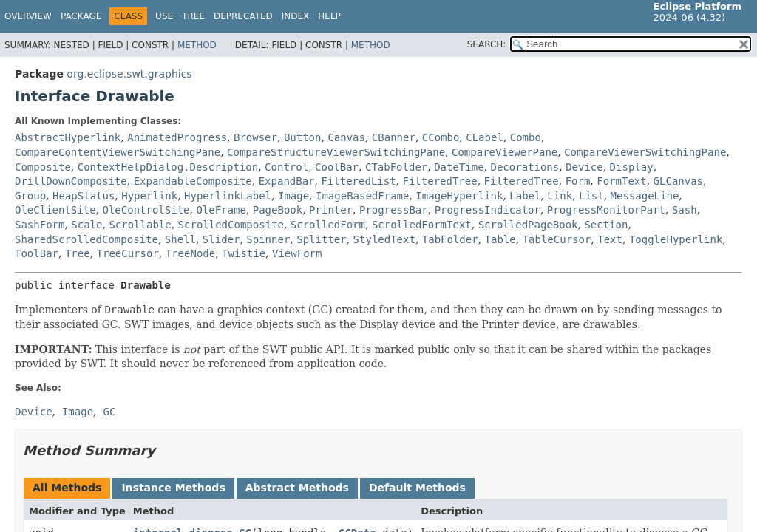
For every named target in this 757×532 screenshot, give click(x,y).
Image (293, 196)
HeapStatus (84, 196)
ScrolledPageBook (528, 225)
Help (329, 16)
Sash (685, 210)
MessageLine (645, 196)
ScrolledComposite (231, 225)
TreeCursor (128, 253)
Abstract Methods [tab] (297, 488)
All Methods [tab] (67, 488)
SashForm (40, 225)
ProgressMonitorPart (606, 210)
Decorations (525, 167)
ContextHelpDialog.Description (168, 167)
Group (30, 196)
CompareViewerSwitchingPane (645, 152)
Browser (255, 137)
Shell (180, 239)
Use (164, 16)
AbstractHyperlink (68, 137)
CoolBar (337, 167)
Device (584, 167)
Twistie (244, 253)
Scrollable (140, 225)
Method (197, 45)
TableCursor (557, 239)
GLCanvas (678, 181)
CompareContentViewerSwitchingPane (118, 152)
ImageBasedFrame (362, 196)
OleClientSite (55, 210)
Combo (526, 137)
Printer (331, 210)
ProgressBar (394, 210)
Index (296, 16)
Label (525, 196)
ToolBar (37, 253)
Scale (86, 225)
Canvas (346, 137)
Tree (193, 16)
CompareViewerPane (505, 152)
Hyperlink (149, 196)
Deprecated (243, 16)
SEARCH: (487, 44)
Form (578, 181)
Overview (28, 16)
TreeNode (190, 253)
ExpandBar (287, 181)
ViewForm (297, 253)
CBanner (394, 137)
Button (303, 137)
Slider (221, 239)
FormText (621, 181)
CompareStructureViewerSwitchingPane (336, 152)
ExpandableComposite (193, 181)
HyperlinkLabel (228, 196)
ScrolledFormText (422, 225)
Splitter (321, 239)
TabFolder (450, 239)
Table (500, 239)
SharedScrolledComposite (86, 239)
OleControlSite (146, 210)
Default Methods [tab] (417, 488)
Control (286, 167)
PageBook (278, 210)
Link (560, 196)
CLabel (485, 137)
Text (610, 239)
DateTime (459, 167)
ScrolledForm (328, 225)
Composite (43, 167)
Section (606, 225)
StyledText (384, 239)
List (591, 196)
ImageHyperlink (459, 196)
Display (632, 167)
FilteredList (358, 181)
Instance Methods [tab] (173, 488)
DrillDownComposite (71, 181)
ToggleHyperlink (676, 239)
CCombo (441, 137)
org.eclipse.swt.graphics (129, 74)
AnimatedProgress (177, 137)
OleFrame (221, 210)
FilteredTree (440, 181)
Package (81, 16)
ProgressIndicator (488, 210)
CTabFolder (396, 167)
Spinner (268, 239)
